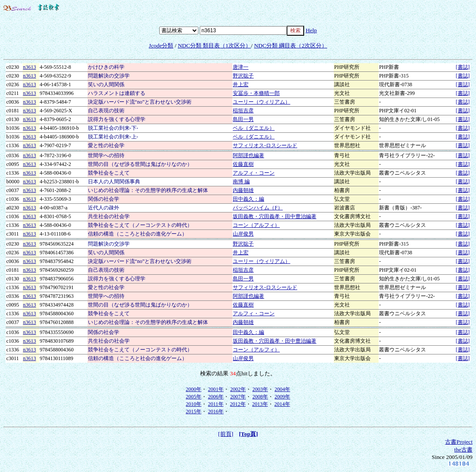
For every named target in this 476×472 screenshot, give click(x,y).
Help (311, 30)
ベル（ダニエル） (254, 128)
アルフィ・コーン (254, 173)
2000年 (194, 389)
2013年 (260, 404)
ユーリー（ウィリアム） (261, 102)
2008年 (260, 397)
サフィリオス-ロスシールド (265, 145)
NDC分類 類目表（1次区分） (215, 46)
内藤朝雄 (243, 190)
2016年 (216, 411)
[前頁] (226, 434)
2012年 (238, 404)
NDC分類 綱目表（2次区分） (291, 46)
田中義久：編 (248, 199)
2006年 (216, 397)
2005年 (194, 397)
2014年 (282, 404)
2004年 (282, 389)
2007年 (238, 397)
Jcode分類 (161, 46)
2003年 (260, 389)
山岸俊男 (243, 234)
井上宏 (241, 84)
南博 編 (241, 182)
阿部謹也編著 (248, 155)
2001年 (216, 389)
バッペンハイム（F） (258, 208)
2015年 (194, 411)
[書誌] (463, 67)
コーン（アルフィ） (256, 225)
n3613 (30, 67)
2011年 (216, 404)
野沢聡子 (243, 76)
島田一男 (243, 119)
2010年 (194, 404)
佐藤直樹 (243, 164)
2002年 (238, 389)
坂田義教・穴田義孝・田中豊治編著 (275, 216)
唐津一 (241, 67)
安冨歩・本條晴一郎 (256, 93)
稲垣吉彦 (243, 111)
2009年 (282, 397)
